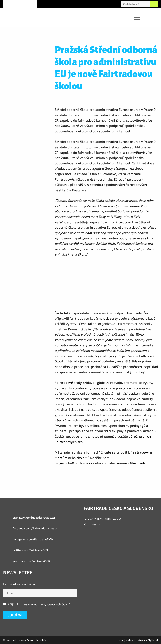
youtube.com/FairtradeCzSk (27, 561)
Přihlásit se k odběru (19, 584)
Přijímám (37, 604)
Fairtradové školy (68, 383)
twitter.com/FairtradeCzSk (26, 550)
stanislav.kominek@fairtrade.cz (126, 463)
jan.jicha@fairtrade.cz (76, 463)
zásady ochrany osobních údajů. (47, 604)
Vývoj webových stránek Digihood (138, 640)
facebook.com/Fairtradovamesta (30, 528)
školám (82, 458)
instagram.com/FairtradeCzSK (28, 539)
